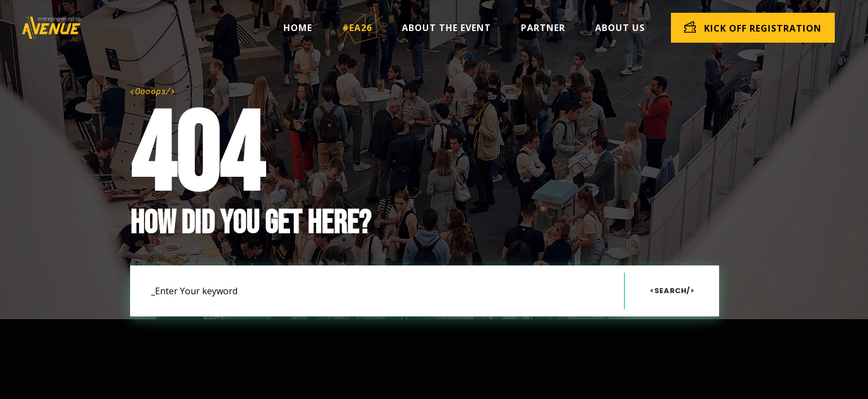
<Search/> (672, 291)
